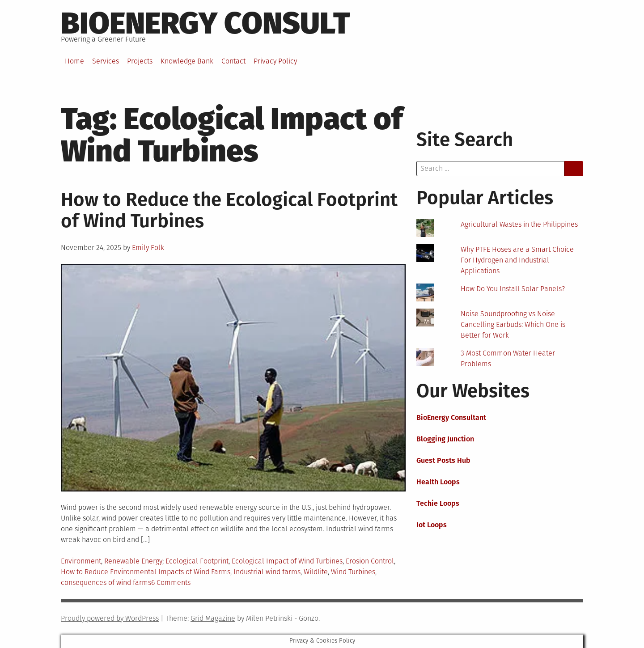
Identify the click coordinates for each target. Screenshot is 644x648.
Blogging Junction (445, 439)
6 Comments (171, 582)
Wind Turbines (353, 572)
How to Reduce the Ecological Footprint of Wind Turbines (229, 210)
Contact (233, 61)
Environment (81, 561)
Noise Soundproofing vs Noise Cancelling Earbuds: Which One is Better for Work (513, 324)
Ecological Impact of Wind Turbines (287, 561)
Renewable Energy (133, 561)
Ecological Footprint (197, 561)
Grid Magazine (213, 618)
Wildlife (316, 572)
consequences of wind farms (106, 582)
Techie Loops (438, 503)
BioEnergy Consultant (451, 417)
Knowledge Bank (187, 61)
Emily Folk (148, 248)
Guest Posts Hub (443, 460)
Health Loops (438, 482)
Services (106, 61)
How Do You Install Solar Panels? (513, 289)
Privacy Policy (275, 61)
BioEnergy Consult (205, 23)
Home (74, 61)
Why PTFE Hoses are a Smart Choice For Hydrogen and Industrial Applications (517, 260)
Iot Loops (432, 525)
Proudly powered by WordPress (110, 618)
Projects (140, 61)
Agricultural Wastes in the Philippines (519, 224)
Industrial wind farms (267, 572)
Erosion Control (370, 561)
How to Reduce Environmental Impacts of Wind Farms (146, 572)
